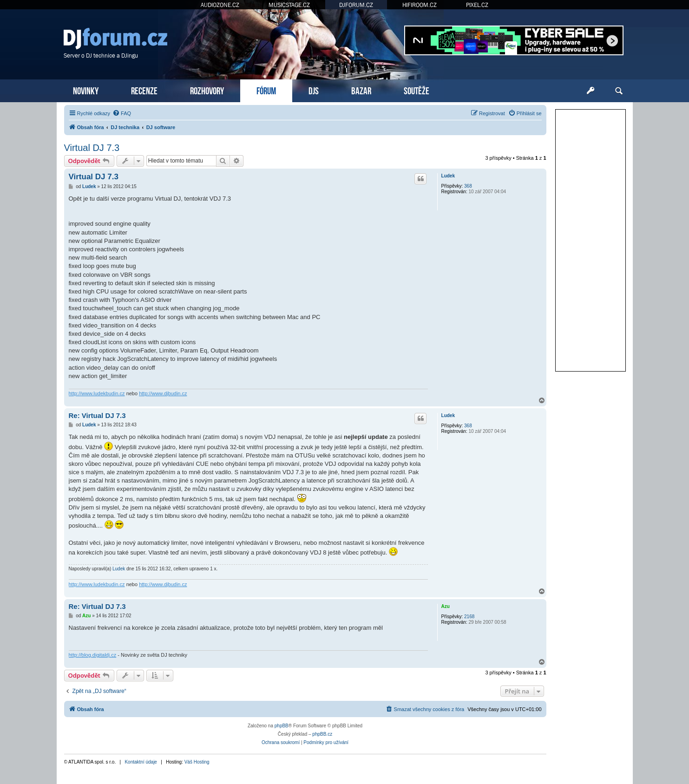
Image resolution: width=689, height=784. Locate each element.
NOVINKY (86, 90)
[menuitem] (122, 113)
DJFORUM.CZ (356, 5)
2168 (469, 617)
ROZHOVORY (207, 90)
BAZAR (361, 90)
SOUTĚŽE (417, 90)
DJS (314, 90)
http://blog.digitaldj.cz (93, 655)
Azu (446, 606)
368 (468, 186)
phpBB (282, 726)
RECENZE (144, 90)
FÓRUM (266, 90)
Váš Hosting (197, 762)
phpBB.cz (322, 734)
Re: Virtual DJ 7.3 (97, 415)
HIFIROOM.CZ (420, 5)
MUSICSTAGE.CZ (289, 5)
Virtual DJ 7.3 (92, 148)
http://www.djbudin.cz (163, 393)
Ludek (448, 176)
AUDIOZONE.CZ (220, 5)
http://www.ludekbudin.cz (97, 393)
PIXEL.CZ (477, 5)
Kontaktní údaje (141, 762)
